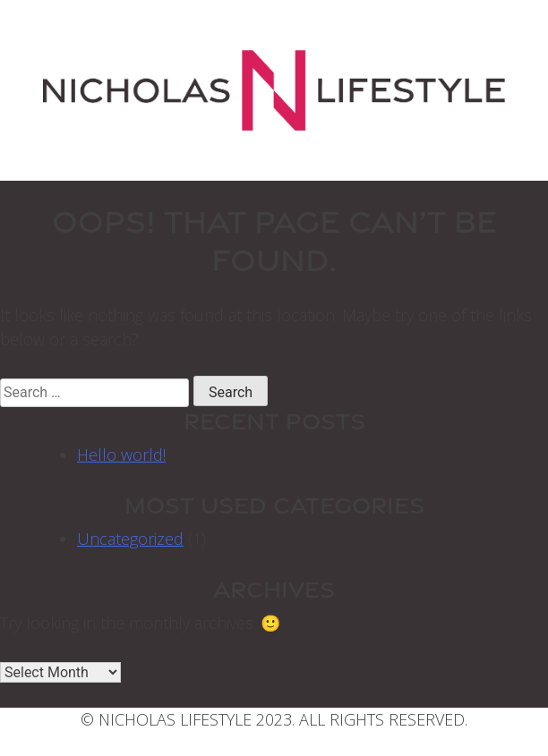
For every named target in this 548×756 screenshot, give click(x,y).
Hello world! (121, 454)
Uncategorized (130, 539)
